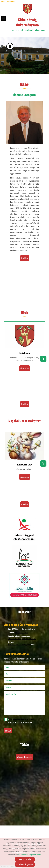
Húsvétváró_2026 (24, 465)
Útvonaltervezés (25, 757)
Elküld (8, 731)
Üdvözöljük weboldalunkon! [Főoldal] (27, 25)
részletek (25, 368)
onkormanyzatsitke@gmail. (19, 645)
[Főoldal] (27, 9)
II (10, 46)
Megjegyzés (11, 694)
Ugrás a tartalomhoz (8, 2)
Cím (7, 674)
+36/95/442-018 (22, 633)
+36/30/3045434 (29, 639)
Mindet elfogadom (25, 864)
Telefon (12, 681)
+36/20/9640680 (14, 639)
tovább (25, 258)
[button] (43, 359)
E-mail (12, 687)
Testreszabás (25, 859)
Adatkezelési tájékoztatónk (30, 855)
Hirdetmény (24, 353)
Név (11, 667)
